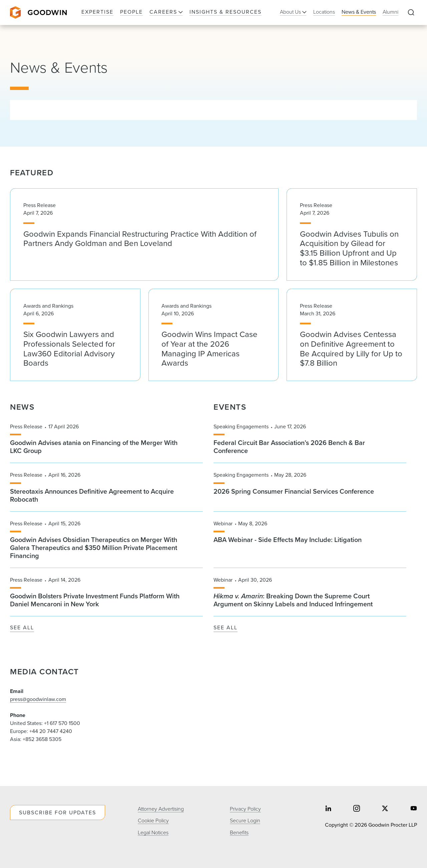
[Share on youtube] (414, 809)
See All (22, 628)
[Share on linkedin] (328, 809)
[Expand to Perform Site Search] (411, 13)
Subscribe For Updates (58, 812)
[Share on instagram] (357, 809)
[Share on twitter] (385, 809)
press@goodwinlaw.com (38, 699)
